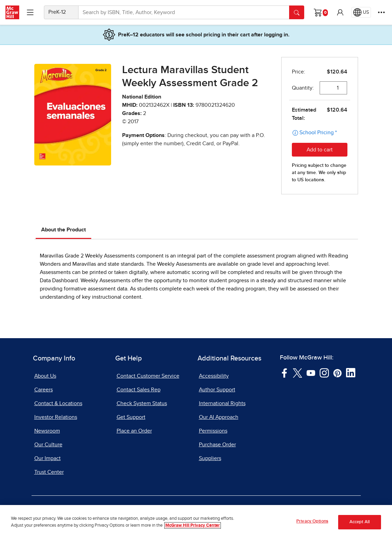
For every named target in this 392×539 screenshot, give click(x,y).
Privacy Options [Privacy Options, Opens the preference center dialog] (312, 522)
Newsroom (47, 431)
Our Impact (47, 458)
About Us (45, 376)
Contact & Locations (58, 403)
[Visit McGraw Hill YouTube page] (311, 372)
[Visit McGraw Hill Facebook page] (284, 372)
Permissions (213, 431)
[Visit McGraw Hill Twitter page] (298, 372)
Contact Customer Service (148, 376)
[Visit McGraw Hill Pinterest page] (337, 372)
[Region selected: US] (361, 12)
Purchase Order (217, 445)
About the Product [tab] (63, 230)
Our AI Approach (219, 417)
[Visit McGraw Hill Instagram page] (324, 372)
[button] (340, 12)
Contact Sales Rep (139, 390)
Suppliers (210, 458)
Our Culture (48, 445)
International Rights (222, 403)
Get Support (131, 417)
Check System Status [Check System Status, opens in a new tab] (142, 403)
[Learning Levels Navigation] (30, 12)
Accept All (360, 523)
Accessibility (214, 376)
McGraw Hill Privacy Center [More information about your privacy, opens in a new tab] (193, 526)
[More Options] (381, 12)
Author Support (217, 390)
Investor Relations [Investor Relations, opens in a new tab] (56, 417)
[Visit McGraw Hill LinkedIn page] (351, 372)
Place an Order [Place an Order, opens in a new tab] (134, 431)
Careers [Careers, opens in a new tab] (44, 390)
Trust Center (49, 472)
